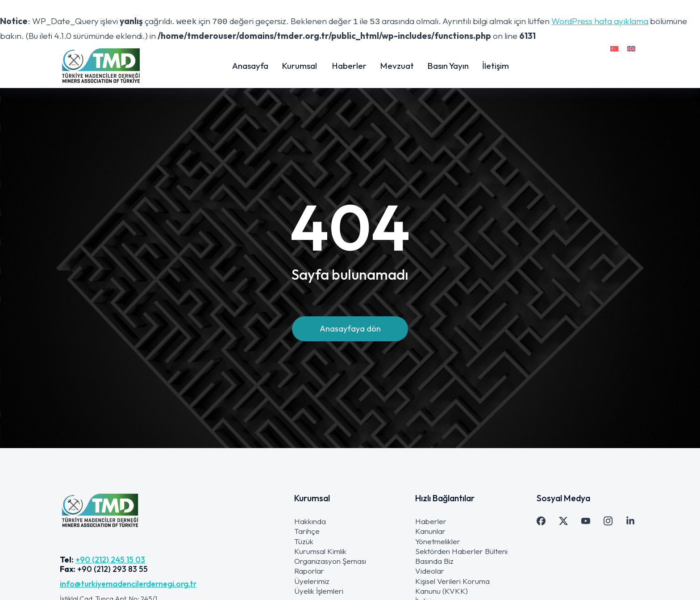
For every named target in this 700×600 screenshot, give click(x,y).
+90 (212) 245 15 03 (110, 560)
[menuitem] (614, 49)
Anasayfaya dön (350, 329)
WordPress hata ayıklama (600, 21)
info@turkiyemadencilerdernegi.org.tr (128, 584)
